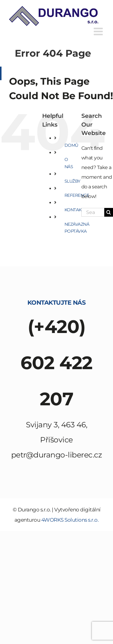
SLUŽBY (72, 181)
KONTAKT (74, 210)
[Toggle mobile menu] (99, 31)
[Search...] (93, 212)
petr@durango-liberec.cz (57, 455)
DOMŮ (71, 145)
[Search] (109, 212)
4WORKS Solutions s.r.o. (70, 520)
